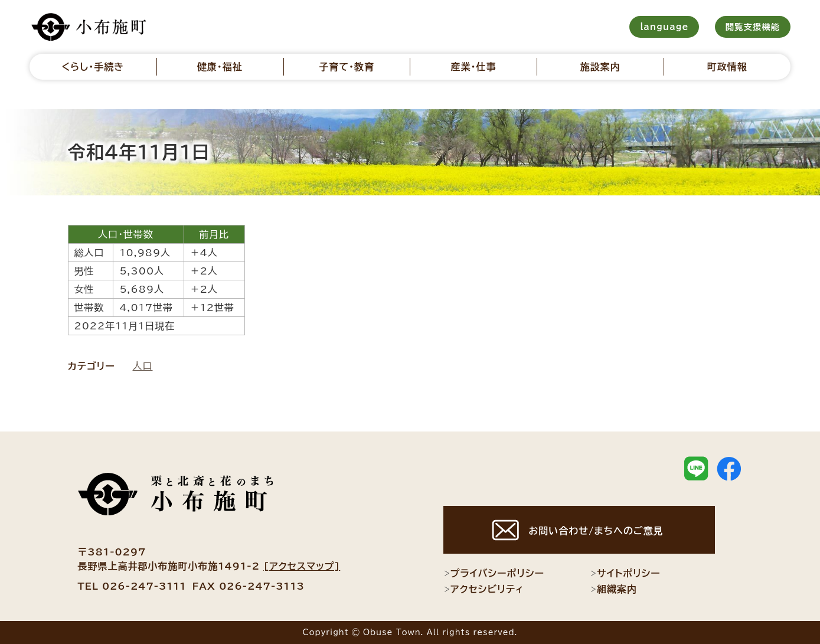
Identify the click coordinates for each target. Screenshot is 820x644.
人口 (143, 366)
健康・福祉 (220, 67)
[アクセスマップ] (302, 566)
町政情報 (727, 67)
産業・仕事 (473, 67)
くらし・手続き (93, 67)
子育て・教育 (347, 67)
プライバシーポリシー (494, 573)
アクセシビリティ (484, 589)
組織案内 (613, 589)
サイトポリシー (625, 573)
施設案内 (600, 67)
